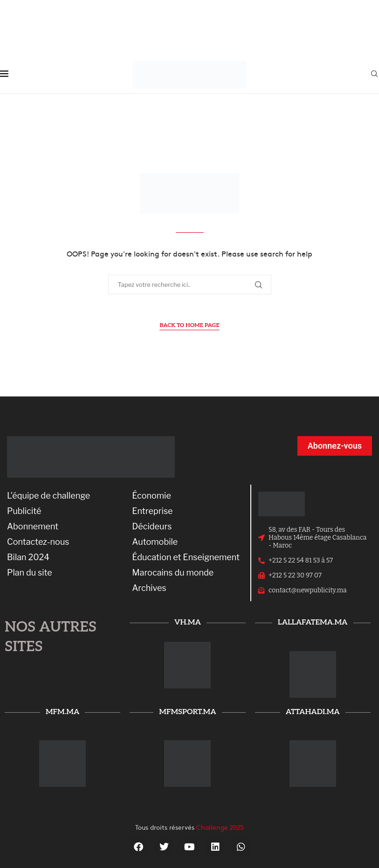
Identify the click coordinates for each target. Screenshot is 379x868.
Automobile (155, 542)
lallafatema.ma (313, 622)
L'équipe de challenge (48, 496)
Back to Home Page (189, 325)
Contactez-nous (38, 542)
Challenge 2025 (220, 827)
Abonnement (33, 527)
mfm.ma (62, 712)
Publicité (24, 511)
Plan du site (30, 573)
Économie (152, 496)
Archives (149, 588)
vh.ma (188, 622)
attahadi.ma (313, 712)
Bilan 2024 (28, 557)
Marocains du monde (173, 573)
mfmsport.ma (187, 712)
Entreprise (152, 511)
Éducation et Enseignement (186, 557)
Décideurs (152, 527)
